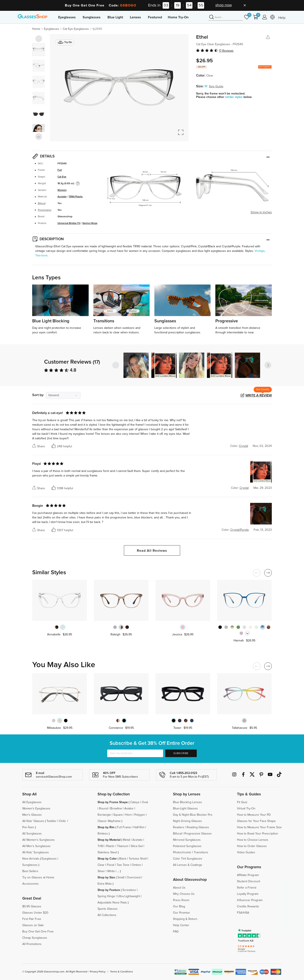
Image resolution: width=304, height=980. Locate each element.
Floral (110, 865)
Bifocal (42, 203)
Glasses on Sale (33, 925)
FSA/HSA (243, 913)
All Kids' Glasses (33, 821)
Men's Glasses (32, 815)
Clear (101, 865)
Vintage (260, 251)
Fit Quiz (242, 802)
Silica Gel (137, 846)
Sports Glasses (108, 909)
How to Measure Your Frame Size (259, 827)
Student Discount (249, 881)
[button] (268, 365)
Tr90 (101, 846)
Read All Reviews (152, 551)
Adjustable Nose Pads (112, 903)
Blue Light (115, 17)
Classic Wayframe (109, 821)
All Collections (107, 915)
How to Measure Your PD (254, 815)
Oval (145, 802)
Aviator (129, 809)
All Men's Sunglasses (36, 846)
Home (36, 29)
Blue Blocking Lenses (187, 802)
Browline (116, 809)
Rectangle (104, 815)
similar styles (234, 97)
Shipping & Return (185, 919)
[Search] (226, 17)
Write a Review (259, 395)
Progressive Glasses (198, 834)
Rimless (103, 834)
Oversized (134, 878)
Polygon (140, 815)
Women (62, 190)
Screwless (129, 890)
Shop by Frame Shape (113, 802)
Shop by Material (109, 840)
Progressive (45, 210)
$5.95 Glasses (32, 906)
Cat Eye (62, 177)
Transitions (201, 852)
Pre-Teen (28, 827)
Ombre (136, 865)
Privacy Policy (98, 972)
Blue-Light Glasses (185, 809)
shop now (224, 5)
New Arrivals (31, 859)
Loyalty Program (248, 894)
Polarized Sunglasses (187, 846)
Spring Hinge (90, 223)
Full (60, 170)
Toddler (51, 821)
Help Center (181, 925)
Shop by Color (107, 859)
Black (123, 859)
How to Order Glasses (252, 846)
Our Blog (179, 906)
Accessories (30, 884)
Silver (101, 871)
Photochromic (182, 852)
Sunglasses (92, 17)
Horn (129, 815)
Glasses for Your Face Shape (256, 821)
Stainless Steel (107, 852)
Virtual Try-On (246, 809)
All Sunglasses (32, 834)
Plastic (110, 846)
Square (118, 815)
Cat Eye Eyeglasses (76, 29)
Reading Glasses (198, 827)
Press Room (181, 900)
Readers (179, 827)
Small (121, 878)
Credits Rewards (248, 906)
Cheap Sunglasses (35, 938)
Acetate (62, 197)
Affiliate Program (248, 875)
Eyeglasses (67, 17)
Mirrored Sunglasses (187, 840)
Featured (155, 17)
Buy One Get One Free (38, 932)
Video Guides (246, 852)
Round (103, 809)
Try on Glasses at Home (38, 878)
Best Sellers (30, 871)
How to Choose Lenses (253, 840)
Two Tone (123, 865)
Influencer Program (250, 900)
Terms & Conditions (122, 972)
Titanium (123, 846)
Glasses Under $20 (35, 913)
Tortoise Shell (138, 859)
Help (282, 18)
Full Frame (124, 827)
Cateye (135, 802)
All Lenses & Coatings (188, 865)
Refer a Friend (247, 888)
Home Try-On (178, 17)
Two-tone (41, 256)
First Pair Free (32, 919)
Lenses (135, 17)
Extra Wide (105, 884)
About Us (179, 888)
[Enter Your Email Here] (135, 753)
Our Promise (181, 913)
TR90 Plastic (76, 197)
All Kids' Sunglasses (36, 852)
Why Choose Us (184, 894)
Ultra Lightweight (129, 896)
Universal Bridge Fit (69, 223)
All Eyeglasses (32, 802)
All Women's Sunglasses (38, 840)
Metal (126, 840)
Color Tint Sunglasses (188, 859)
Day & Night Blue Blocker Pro (193, 815)
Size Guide (216, 86)
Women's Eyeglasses (36, 809)
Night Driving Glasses (187, 821)
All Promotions (32, 944)
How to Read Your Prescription (258, 834)
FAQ (176, 932)
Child (63, 821)
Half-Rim (139, 827)
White (111, 871)
